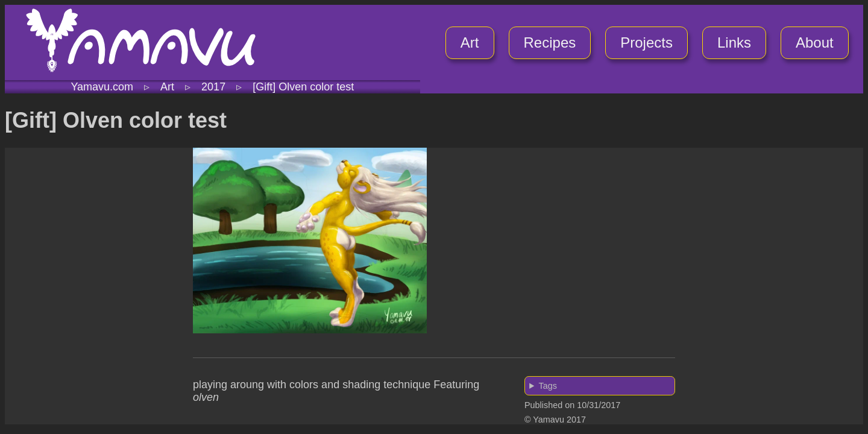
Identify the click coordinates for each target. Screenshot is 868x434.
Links (734, 42)
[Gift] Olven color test (303, 87)
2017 (213, 87)
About (815, 42)
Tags (547, 386)
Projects (646, 42)
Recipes (550, 42)
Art (470, 42)
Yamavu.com (102, 87)
